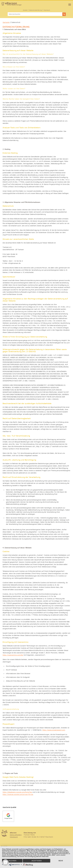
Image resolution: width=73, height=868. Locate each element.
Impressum (47, 10)
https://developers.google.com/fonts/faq (17, 792)
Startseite (6, 22)
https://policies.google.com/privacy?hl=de (18, 795)
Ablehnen (12, 861)
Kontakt (25, 10)
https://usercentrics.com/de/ (13, 655)
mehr (61, 861)
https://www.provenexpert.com (54, 730)
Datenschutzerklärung (36, 10)
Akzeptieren (36, 861)
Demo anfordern (16, 835)
